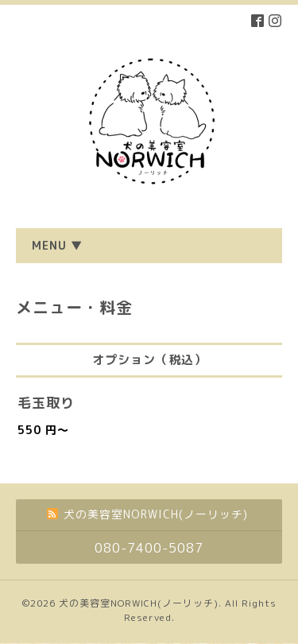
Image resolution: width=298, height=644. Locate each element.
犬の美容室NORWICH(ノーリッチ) (139, 603)
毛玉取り (46, 403)
